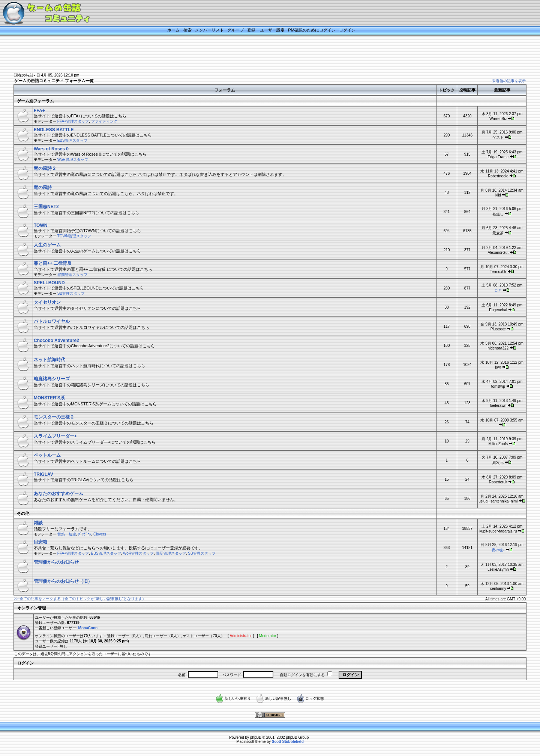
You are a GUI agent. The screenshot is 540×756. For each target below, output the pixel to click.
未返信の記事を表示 (509, 81)
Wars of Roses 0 (51, 149)
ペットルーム (47, 455)
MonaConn (88, 628)
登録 (251, 30)
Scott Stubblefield (288, 742)
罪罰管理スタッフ (72, 275)
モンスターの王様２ (54, 417)
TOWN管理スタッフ (74, 236)
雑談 (38, 523)
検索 (187, 30)
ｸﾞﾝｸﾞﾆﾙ (85, 534)
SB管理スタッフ (71, 293)
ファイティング (104, 121)
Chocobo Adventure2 (56, 340)
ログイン (347, 30)
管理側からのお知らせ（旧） (63, 581)
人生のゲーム (47, 245)
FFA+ (39, 111)
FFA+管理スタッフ (73, 121)
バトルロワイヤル (52, 321)
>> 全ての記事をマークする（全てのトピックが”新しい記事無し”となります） (80, 599)
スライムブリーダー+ (55, 436)
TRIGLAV (43, 474)
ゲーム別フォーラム (35, 101)
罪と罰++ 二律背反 (53, 263)
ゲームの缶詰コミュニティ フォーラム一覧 (54, 81)
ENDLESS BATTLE (54, 130)
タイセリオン (47, 302)
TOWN (40, 225)
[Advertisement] (261, 55)
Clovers (100, 534)
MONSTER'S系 (49, 398)
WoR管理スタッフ (73, 160)
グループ (235, 30)
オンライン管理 (32, 608)
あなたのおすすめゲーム (58, 493)
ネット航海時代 (49, 360)
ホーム (173, 30)
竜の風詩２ (45, 168)
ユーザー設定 (272, 30)
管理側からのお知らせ (56, 562)
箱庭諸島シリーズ (52, 379)
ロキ (498, 290)
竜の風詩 (43, 187)
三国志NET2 (46, 207)
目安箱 (40, 542)
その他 (23, 513)
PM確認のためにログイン (312, 30)
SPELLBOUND (49, 283)
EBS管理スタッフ (72, 140)
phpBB (256, 737)
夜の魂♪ (498, 550)
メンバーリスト (209, 30)
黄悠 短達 (67, 534)
